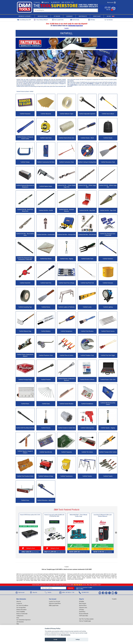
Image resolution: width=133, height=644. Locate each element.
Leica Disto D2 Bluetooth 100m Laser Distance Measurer (103, 515)
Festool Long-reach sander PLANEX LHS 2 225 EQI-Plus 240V (54, 515)
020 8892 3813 (55, 2)
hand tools (39, 575)
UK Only (111, 16)
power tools (33, 575)
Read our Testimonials (22, 614)
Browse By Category (25, 16)
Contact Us (45, 2)
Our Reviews (109, 20)
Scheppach (48, 578)
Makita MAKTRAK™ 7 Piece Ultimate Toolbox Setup (78, 515)
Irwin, (87, 575)
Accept (55, 639)
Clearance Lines (83, 608)
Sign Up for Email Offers (55, 603)
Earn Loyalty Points (58, 20)
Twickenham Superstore (75, 26)
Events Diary (97, 16)
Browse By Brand (43, 16)
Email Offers (82, 612)
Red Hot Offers (83, 606)
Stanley (90, 575)
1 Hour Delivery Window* (41, 20)
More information (66, 635)
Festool (18, 578)
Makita (46, 577)
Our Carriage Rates (21, 608)
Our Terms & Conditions (22, 606)
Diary (18, 618)
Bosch (53, 577)
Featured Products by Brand (23, 91)
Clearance (69, 16)
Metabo (57, 577)
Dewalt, (49, 577)
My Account (111, 3)
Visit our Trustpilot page (85, 621)
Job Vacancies (20, 622)
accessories (51, 575)
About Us (37, 2)
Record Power (41, 578)
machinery (44, 575)
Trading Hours (20, 616)
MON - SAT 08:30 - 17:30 (68, 2)
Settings (78, 639)
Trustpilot (66, 28)
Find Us (48, 593)
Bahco (93, 575)
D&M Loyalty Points (54, 606)
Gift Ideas (92, 20)
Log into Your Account (54, 601)
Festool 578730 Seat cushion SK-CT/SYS (30, 515)
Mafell (64, 577)
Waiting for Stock (30, 548)
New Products (83, 16)
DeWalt (82, 579)
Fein (23, 578)
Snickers (72, 579)
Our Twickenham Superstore (23, 620)
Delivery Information (21, 610)
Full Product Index (84, 616)
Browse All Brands (84, 614)
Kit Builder (57, 16)
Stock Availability (21, 612)
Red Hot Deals (75, 20)
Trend (61, 577)
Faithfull (31, 91)
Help (18, 624)
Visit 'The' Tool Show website (86, 619)
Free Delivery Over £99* (24, 20)
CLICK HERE (58, 569)
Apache (76, 579)
